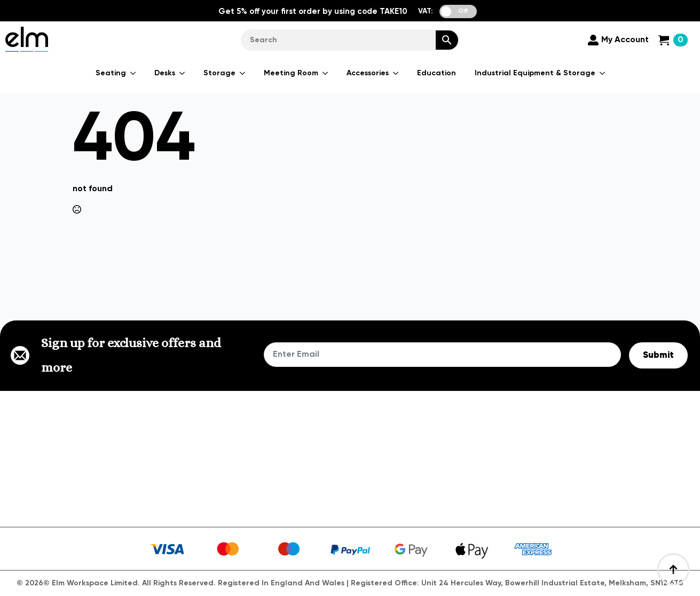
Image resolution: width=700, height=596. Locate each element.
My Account (625, 40)
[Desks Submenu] (183, 73)
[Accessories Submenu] (396, 73)
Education (436, 73)
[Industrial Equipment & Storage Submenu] (603, 73)
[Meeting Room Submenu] (326, 73)
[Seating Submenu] (133, 73)
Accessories (368, 73)
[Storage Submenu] (243, 73)
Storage (219, 73)
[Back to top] (673, 569)
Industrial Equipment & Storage (535, 73)
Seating (111, 73)
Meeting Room (291, 73)
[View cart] (673, 40)
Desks (165, 73)
